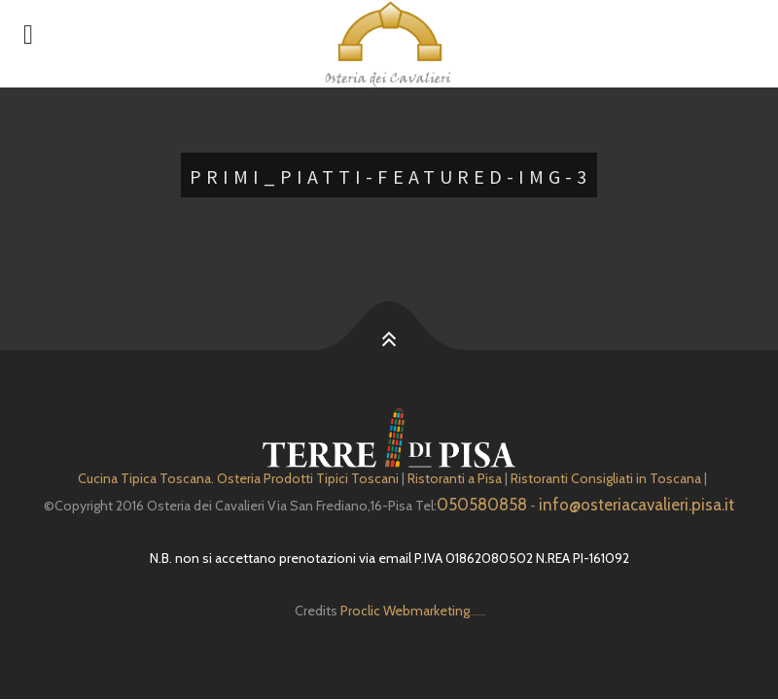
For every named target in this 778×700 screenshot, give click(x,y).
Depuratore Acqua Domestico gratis (477, 615)
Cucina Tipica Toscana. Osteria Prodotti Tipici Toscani (238, 478)
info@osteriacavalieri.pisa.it (637, 505)
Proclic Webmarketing (405, 611)
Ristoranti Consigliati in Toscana (606, 478)
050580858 (482, 505)
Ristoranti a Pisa (455, 478)
